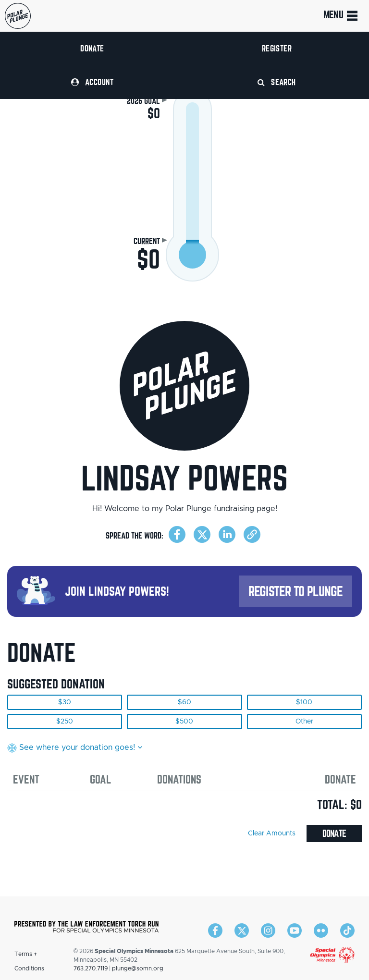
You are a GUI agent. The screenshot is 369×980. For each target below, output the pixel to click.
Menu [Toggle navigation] (341, 16)
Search (277, 82)
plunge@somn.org (138, 968)
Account (92, 82)
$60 (184, 702)
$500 (184, 722)
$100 (304, 702)
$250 (65, 722)
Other (304, 722)
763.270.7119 (91, 968)
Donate (92, 48)
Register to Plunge (295, 591)
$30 (65, 702)
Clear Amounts (272, 833)
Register (277, 48)
